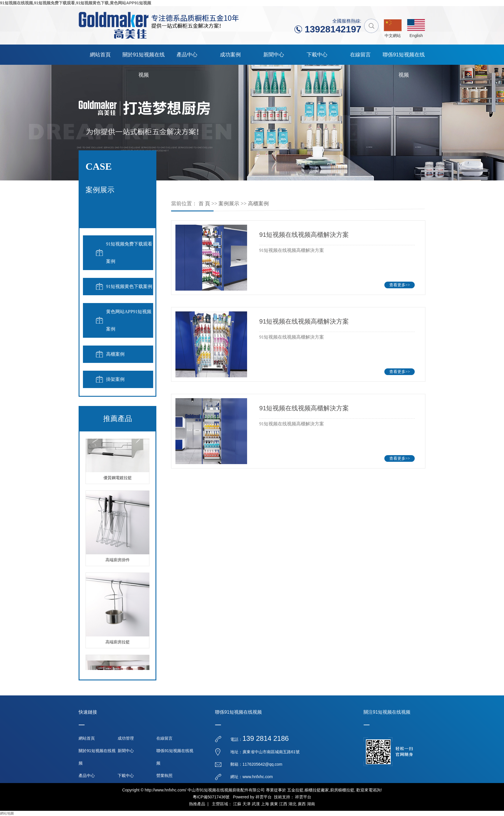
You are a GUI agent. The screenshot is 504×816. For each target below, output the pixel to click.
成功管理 (126, 738)
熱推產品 (197, 804)
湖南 (311, 804)
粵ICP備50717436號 (211, 797)
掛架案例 (115, 379)
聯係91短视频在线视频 (404, 58)
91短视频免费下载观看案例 (129, 253)
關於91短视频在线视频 (144, 58)
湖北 (292, 804)
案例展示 (229, 204)
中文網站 (393, 36)
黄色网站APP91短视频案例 (129, 320)
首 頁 (204, 204)
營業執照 (164, 776)
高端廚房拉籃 (118, 643)
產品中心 (187, 55)
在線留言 (360, 55)
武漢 (256, 804)
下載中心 (317, 55)
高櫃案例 (115, 354)
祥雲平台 (264, 797)
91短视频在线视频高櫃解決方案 (304, 235)
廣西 (302, 804)
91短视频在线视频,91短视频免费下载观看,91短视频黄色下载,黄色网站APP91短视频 (76, 3)
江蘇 (237, 804)
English (416, 36)
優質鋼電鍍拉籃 (118, 479)
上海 (265, 804)
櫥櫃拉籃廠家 (317, 790)
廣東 (274, 804)
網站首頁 (100, 55)
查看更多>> (400, 285)
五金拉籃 (295, 790)
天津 (247, 804)
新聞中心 (274, 55)
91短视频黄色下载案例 (129, 286)
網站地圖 (7, 813)
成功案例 (230, 55)
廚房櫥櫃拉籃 (342, 790)
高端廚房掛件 (118, 561)
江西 (283, 804)
